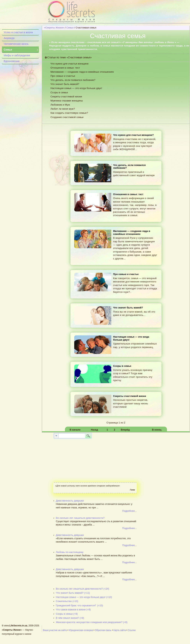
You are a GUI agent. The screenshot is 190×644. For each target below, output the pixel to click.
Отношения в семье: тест (65, 68)
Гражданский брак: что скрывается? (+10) (79, 605)
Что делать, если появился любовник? (73, 80)
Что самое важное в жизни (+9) (73, 610)
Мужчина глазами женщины (67, 101)
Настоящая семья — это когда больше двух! (76, 88)
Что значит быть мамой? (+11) (73, 593)
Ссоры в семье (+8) (67, 614)
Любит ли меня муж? (63, 109)
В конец (157, 430)
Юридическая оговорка (81, 630)
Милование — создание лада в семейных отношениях (82, 72)
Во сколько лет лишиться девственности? (80, 518)
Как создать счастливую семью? (69, 113)
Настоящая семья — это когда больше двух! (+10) (84, 597)
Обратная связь (103, 630)
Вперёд (125, 430)
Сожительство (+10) (67, 601)
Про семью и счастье (63, 76)
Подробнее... (130, 511)
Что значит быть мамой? (65, 84)
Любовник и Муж (60, 105)
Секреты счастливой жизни (66, 97)
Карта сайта (120, 630)
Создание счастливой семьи (67, 117)
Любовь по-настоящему (70, 552)
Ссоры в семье (59, 92)
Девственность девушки (70, 501)
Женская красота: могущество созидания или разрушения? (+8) (92, 622)
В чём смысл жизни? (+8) (70, 618)
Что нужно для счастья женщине (69, 64)
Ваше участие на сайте (55, 630)
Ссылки (132, 630)
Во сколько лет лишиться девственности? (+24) (82, 589)
